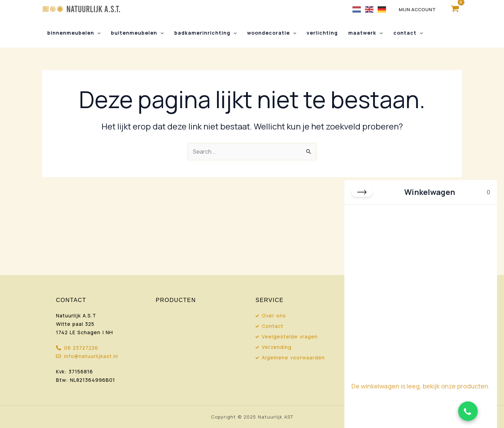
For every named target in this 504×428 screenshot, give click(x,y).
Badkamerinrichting (204, 33)
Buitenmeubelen (136, 33)
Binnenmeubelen (73, 33)
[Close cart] (362, 192)
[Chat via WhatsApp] (468, 411)
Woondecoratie (269, 33)
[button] (97, 33)
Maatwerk (362, 33)
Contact (404, 33)
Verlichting (319, 33)
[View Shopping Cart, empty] (455, 9)
